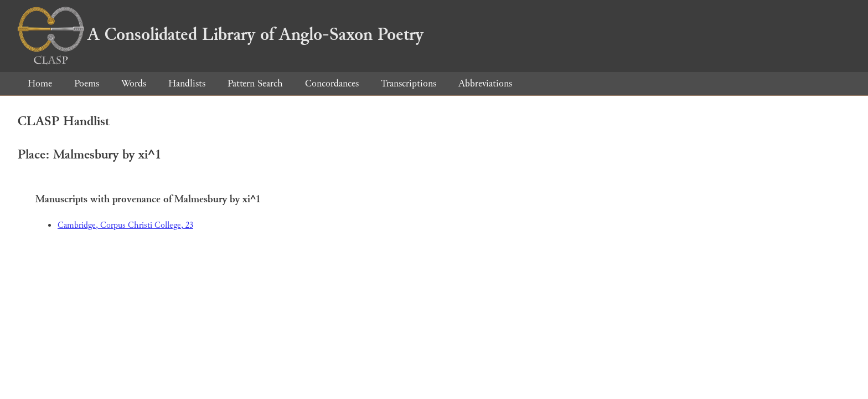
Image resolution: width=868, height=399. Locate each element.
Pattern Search (255, 83)
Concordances (332, 83)
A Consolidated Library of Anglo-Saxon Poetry (221, 34)
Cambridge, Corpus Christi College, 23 (125, 225)
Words (134, 83)
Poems (87, 83)
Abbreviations (485, 83)
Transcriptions (409, 83)
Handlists (187, 83)
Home (40, 83)
